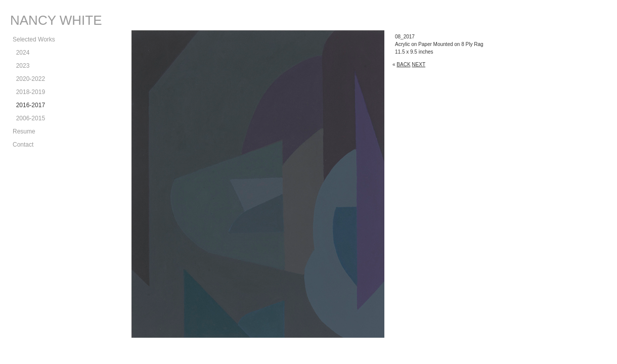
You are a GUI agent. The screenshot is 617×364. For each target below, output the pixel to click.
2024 (21, 53)
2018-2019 (29, 92)
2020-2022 (29, 79)
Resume (24, 131)
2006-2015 (29, 118)
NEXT (418, 64)
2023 (21, 66)
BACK (403, 64)
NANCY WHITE (56, 20)
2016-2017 (29, 105)
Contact (23, 145)
